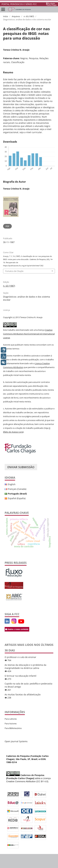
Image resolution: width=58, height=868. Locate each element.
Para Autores (11, 724)
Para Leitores (11, 719)
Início (6, 16)
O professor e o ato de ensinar (20, 657)
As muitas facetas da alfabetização (23, 694)
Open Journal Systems (16, 741)
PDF (7, 226)
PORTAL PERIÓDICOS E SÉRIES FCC (19, 4)
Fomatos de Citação (14, 271)
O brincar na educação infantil (20, 676)
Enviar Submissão (21, 467)
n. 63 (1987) (29, 16)
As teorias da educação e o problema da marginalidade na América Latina (25, 666)
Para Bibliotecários (13, 728)
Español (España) (17, 498)
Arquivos (16, 16)
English (12, 484)
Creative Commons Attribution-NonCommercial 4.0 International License (29, 334)
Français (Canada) (17, 489)
